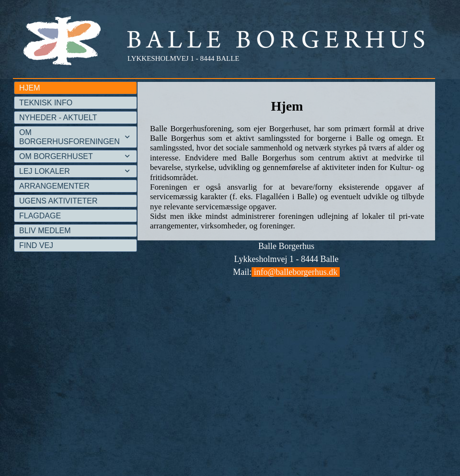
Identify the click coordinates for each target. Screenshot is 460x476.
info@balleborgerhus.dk (296, 272)
